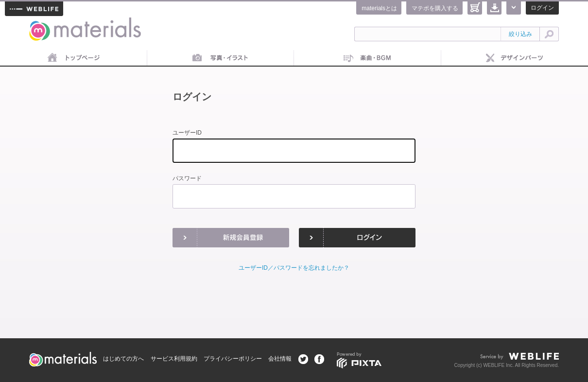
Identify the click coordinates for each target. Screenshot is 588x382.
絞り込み (520, 34)
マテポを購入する (435, 8)
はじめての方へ (123, 359)
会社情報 (280, 359)
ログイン (542, 8)
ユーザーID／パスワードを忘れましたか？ (294, 268)
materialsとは (379, 8)
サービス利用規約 (174, 359)
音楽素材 (368, 58)
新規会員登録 (231, 238)
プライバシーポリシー (233, 359)
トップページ (74, 58)
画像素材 (221, 58)
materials (40, 23)
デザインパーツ (515, 58)
